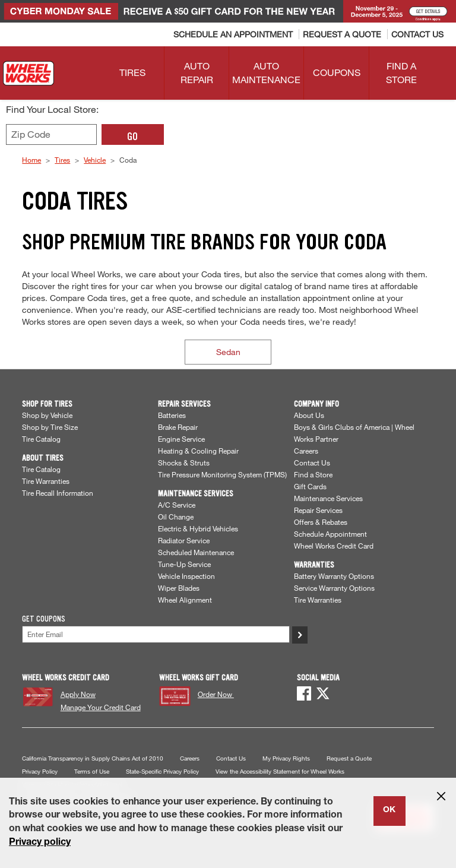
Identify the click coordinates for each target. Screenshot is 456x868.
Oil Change (176, 517)
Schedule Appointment (330, 534)
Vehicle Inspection (186, 576)
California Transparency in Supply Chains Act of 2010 (93, 758)
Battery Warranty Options (334, 576)
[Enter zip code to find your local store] (51, 134)
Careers (306, 451)
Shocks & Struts (184, 462)
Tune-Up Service (184, 564)
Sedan (228, 352)
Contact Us (312, 462)
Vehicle (95, 160)
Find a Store (313, 474)
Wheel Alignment (185, 600)
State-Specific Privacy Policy (162, 772)
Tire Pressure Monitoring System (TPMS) (222, 474)
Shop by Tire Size (50, 427)
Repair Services (318, 510)
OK (389, 810)
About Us (309, 415)
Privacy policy (40, 843)
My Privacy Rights (286, 758)
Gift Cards (310, 486)
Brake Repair (178, 427)
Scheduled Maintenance (196, 552)
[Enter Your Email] (156, 634)
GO (132, 137)
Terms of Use (92, 772)
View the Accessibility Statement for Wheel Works (280, 772)
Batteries (172, 415)
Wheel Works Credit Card (334, 546)
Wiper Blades (179, 588)
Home (31, 160)
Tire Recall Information (58, 493)
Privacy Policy (40, 772)
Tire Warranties (46, 481)
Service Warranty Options (334, 588)
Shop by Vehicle (47, 415)
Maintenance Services (328, 498)
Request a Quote (349, 758)
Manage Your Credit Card (101, 707)
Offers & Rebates (321, 522)
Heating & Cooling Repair (198, 451)
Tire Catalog (41, 439)
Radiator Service (184, 540)
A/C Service (177, 505)
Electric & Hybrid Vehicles (198, 528)
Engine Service (181, 439)
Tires (62, 160)
